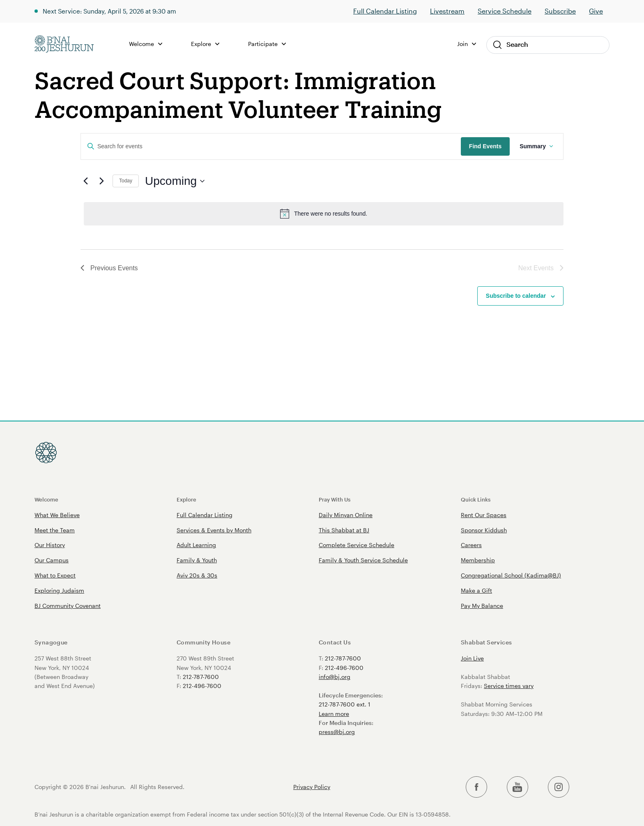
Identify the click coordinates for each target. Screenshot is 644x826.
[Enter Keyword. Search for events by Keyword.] (271, 146)
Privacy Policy (312, 787)
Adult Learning (196, 545)
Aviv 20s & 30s (197, 575)
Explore (208, 44)
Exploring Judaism (59, 590)
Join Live (472, 658)
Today (126, 181)
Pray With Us (335, 499)
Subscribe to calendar (516, 296)
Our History (50, 545)
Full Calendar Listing (385, 11)
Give (596, 11)
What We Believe (57, 515)
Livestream (447, 11)
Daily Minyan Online (346, 515)
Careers (471, 545)
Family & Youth (197, 560)
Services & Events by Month (214, 530)
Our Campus (52, 560)
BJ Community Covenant (68, 606)
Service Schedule (505, 11)
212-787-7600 (201, 677)
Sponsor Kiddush (484, 530)
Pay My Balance (482, 606)
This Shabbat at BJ (344, 530)
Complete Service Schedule (356, 545)
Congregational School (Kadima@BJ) (511, 575)
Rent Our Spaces (484, 515)
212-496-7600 (202, 686)
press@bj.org (337, 732)
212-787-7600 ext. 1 (345, 704)
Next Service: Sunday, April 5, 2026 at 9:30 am (115, 11)
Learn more (334, 714)
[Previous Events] (85, 181)
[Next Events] (101, 181)
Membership (478, 560)
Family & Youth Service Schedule (363, 560)
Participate (270, 44)
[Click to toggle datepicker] (175, 181)
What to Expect (55, 575)
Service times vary (509, 686)
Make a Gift (476, 590)
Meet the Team (55, 530)
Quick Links (476, 499)
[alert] (324, 214)
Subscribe (560, 11)
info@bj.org (335, 677)
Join (467, 44)
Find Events (485, 146)
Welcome (149, 44)
